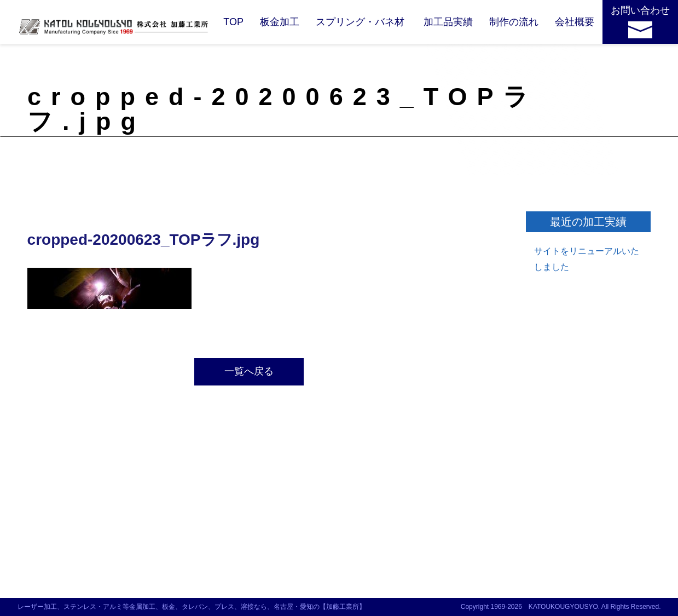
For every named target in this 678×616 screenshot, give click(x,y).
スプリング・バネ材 (360, 22)
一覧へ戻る (249, 371)
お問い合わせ (640, 10)
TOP (233, 22)
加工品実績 (448, 22)
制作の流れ (514, 22)
